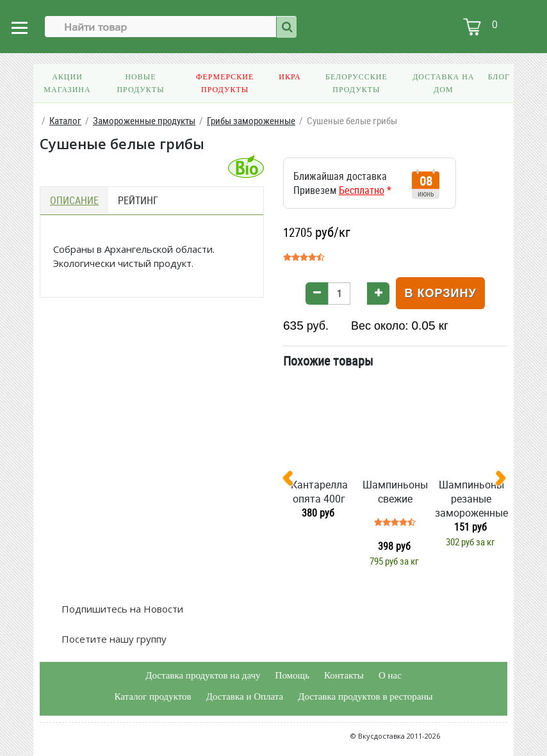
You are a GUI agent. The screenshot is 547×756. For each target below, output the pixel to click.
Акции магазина (67, 83)
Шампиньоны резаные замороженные (471, 499)
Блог (499, 77)
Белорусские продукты (356, 83)
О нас (390, 675)
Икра (290, 77)
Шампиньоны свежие (395, 492)
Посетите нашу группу (113, 639)
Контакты (344, 675)
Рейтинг (138, 200)
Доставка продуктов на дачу (203, 675)
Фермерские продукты (225, 83)
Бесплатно (362, 190)
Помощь (292, 675)
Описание (74, 200)
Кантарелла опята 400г (319, 492)
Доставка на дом (443, 83)
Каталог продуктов (152, 696)
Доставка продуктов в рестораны (365, 696)
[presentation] (293, 481)
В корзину (440, 293)
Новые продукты (140, 83)
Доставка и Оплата (245, 696)
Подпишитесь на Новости (121, 609)
